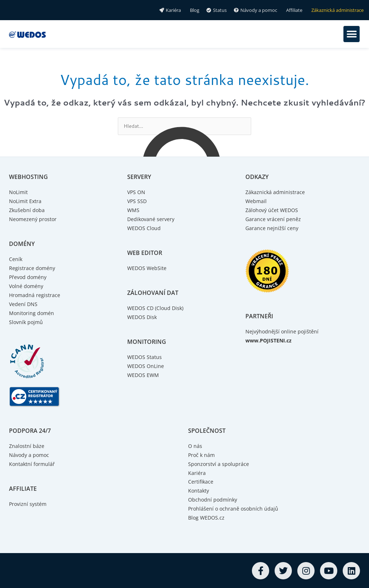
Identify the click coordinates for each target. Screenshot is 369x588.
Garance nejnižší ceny (272, 228)
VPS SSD (137, 202)
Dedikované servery (152, 219)
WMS (134, 211)
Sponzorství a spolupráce (219, 463)
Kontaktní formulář (33, 463)
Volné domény (27, 286)
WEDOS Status (145, 357)
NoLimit (19, 193)
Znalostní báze (27, 446)
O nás (195, 446)
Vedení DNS (24, 304)
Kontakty (199, 490)
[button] (352, 34)
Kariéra (197, 472)
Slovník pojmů (27, 322)
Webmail (256, 202)
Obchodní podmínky (214, 499)
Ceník (16, 259)
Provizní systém (29, 503)
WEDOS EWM (144, 375)
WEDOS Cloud (145, 228)
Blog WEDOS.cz (207, 517)
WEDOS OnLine (146, 366)
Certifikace (201, 481)
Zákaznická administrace (276, 193)
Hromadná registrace (35, 295)
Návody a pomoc (30, 454)
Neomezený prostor (34, 219)
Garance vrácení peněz (274, 219)
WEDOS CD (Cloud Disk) (157, 308)
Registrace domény (33, 268)
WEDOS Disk (143, 317)
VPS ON (137, 193)
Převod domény (29, 277)
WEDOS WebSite (148, 268)
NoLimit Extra (26, 202)
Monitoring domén (32, 313)
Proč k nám (202, 454)
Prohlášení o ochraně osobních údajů (234, 508)
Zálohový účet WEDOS (273, 211)
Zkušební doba (27, 211)
